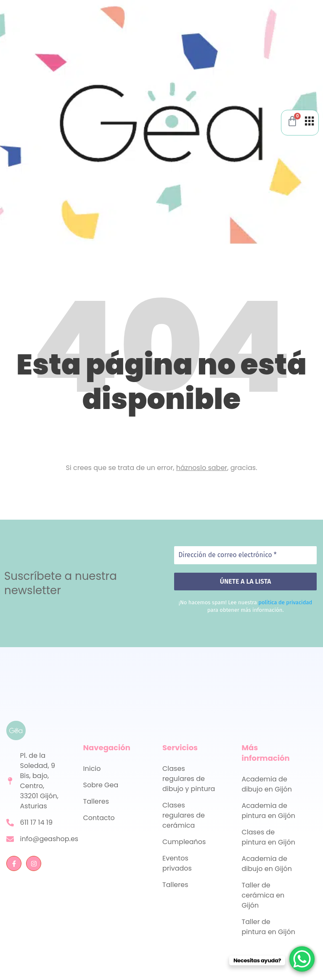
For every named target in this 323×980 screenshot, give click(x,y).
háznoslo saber (202, 468)
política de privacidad (285, 602)
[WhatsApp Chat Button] (302, 959)
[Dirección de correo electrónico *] (245, 555)
